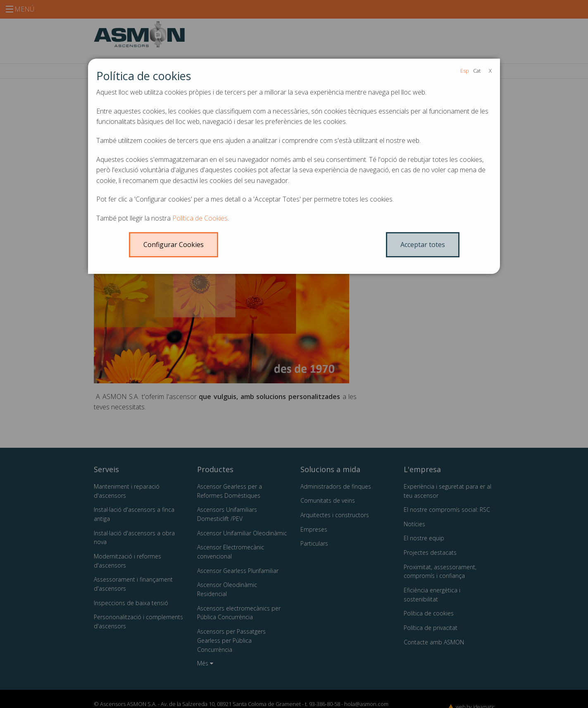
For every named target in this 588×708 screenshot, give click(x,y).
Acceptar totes (423, 245)
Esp (465, 71)
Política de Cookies (200, 218)
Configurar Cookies (174, 245)
